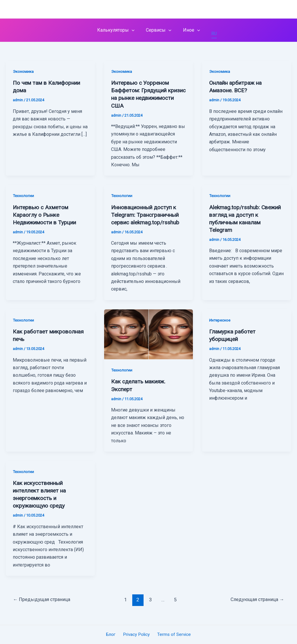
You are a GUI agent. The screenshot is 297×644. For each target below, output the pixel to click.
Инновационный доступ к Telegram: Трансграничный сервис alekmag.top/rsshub (148, 214)
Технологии (24, 196)
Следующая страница (256, 600)
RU (211, 34)
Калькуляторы (118, 30)
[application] (134, 30)
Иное (189, 30)
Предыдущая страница (43, 600)
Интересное (220, 320)
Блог (112, 634)
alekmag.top (31, 9)
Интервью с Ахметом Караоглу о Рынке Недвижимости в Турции (48, 214)
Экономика (23, 71)
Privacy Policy (136, 634)
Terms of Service (173, 634)
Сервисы (159, 30)
